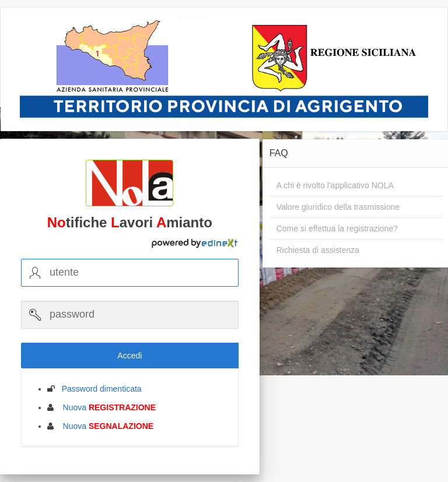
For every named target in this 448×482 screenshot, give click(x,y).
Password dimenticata (98, 389)
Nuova (106, 407)
